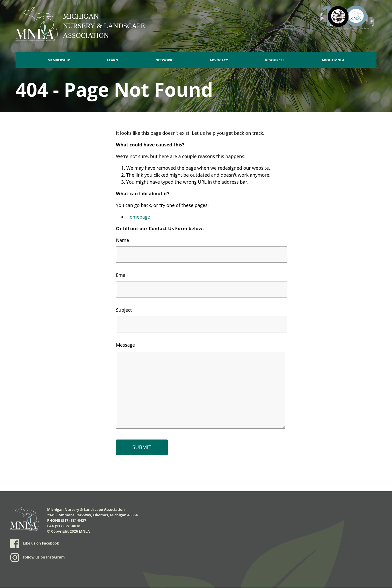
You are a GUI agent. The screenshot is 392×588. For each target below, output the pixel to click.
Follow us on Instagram (38, 557)
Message (125, 345)
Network (164, 60)
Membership (59, 60)
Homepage (138, 217)
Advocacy (219, 60)
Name (122, 240)
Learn (112, 60)
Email (122, 275)
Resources (275, 60)
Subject (124, 310)
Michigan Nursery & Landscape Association (104, 26)
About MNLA (333, 60)
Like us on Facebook (35, 544)
